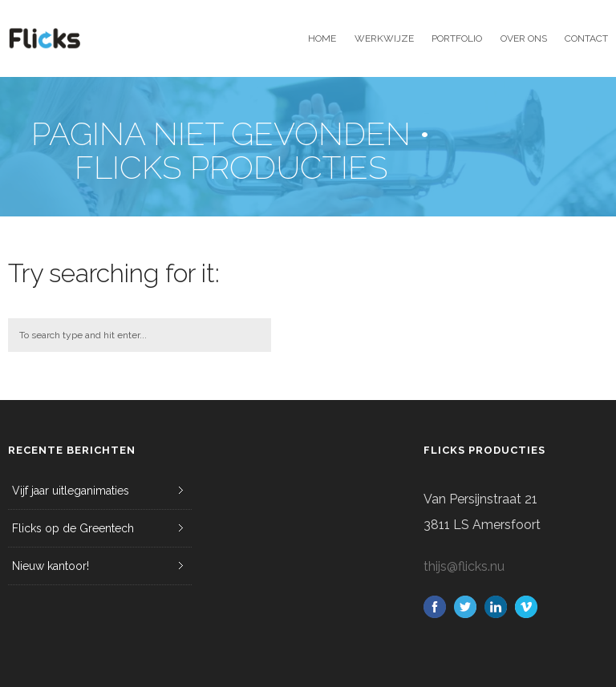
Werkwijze (384, 38)
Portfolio (457, 38)
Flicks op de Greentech (73, 528)
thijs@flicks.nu (464, 566)
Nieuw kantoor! (51, 566)
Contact (586, 38)
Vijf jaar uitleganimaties (71, 491)
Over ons (524, 38)
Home (322, 38)
